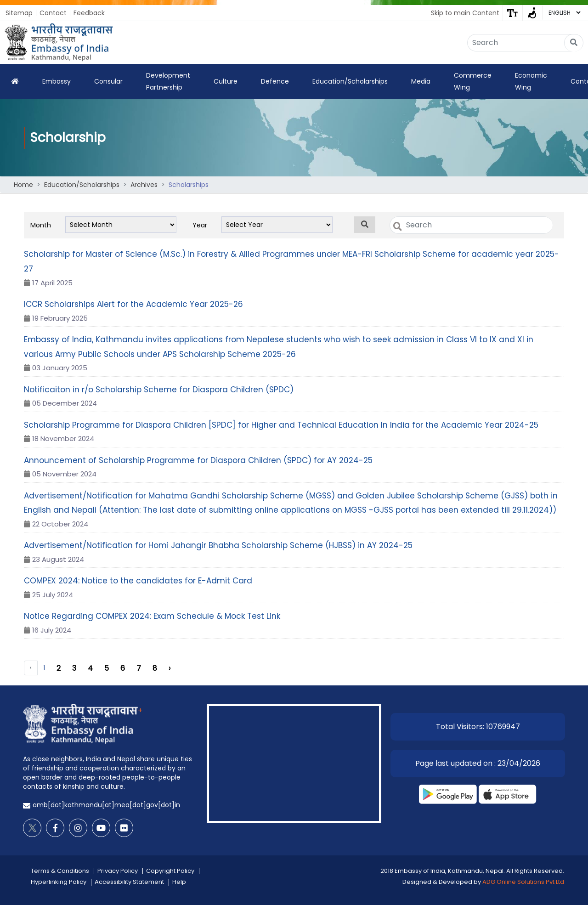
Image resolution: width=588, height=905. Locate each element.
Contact (53, 13)
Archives (144, 185)
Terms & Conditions (60, 871)
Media (421, 81)
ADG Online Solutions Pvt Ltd (523, 882)
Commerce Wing (473, 81)
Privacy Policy (118, 871)
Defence (275, 81)
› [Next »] (170, 668)
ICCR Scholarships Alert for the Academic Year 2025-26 (133, 304)
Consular (108, 81)
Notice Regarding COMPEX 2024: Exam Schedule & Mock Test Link (152, 616)
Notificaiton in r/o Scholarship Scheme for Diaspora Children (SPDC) (159, 390)
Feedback (89, 13)
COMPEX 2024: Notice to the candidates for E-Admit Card (138, 581)
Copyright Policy (170, 871)
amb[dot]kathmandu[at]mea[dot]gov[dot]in (106, 805)
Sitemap (19, 13)
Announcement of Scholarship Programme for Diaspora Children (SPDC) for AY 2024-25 (198, 460)
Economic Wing (531, 81)
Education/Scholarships (350, 81)
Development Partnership (168, 81)
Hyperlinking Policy (59, 882)
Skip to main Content (465, 13)
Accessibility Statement (129, 882)
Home (23, 185)
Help (179, 882)
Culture (226, 81)
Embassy (57, 81)
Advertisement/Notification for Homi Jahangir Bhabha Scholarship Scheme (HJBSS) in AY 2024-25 (218, 545)
